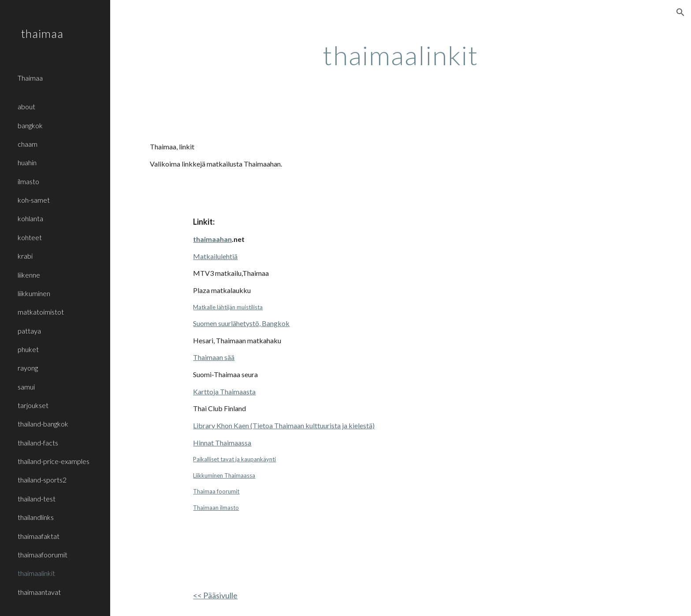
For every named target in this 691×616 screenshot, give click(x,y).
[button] (680, 12)
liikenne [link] (29, 275)
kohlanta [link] (30, 218)
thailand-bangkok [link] (43, 424)
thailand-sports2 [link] (42, 480)
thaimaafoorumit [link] (43, 555)
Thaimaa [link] (30, 78)
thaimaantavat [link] (39, 592)
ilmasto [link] (28, 181)
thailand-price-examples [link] (54, 461)
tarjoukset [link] (33, 405)
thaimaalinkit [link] (36, 573)
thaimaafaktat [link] (39, 536)
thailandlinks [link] (36, 517)
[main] (401, 55)
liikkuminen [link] (34, 293)
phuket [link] (28, 349)
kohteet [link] (30, 237)
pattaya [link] (29, 331)
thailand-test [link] (37, 499)
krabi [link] (25, 256)
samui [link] (26, 387)
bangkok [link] (30, 125)
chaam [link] (28, 144)
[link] (60, 92)
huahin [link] (27, 162)
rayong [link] (28, 368)
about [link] (26, 106)
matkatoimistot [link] (41, 312)
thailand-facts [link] (38, 443)
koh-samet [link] (34, 200)
